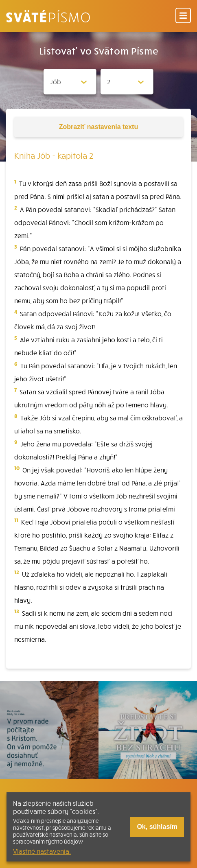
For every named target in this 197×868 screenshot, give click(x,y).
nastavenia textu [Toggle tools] (98, 127)
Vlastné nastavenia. (42, 851)
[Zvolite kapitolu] (127, 82)
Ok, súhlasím (157, 827)
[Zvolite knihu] (70, 82)
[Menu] (183, 16)
